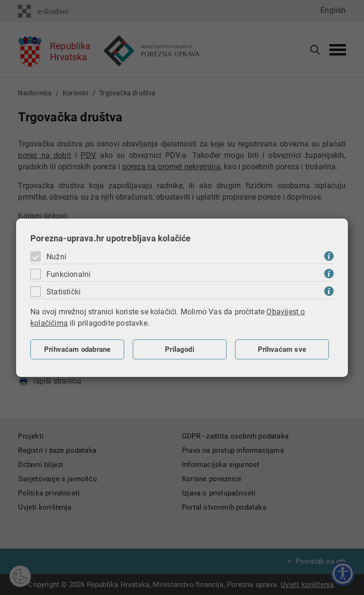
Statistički (64, 292)
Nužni (56, 257)
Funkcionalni (68, 274)
